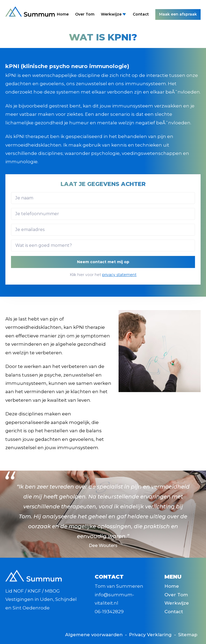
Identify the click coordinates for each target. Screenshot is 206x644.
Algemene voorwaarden (93, 635)
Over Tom (85, 14)
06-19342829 (109, 612)
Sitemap (188, 635)
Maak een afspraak (178, 14)
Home (63, 14)
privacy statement (119, 275)
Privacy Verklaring (150, 635)
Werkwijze (114, 14)
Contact (141, 14)
